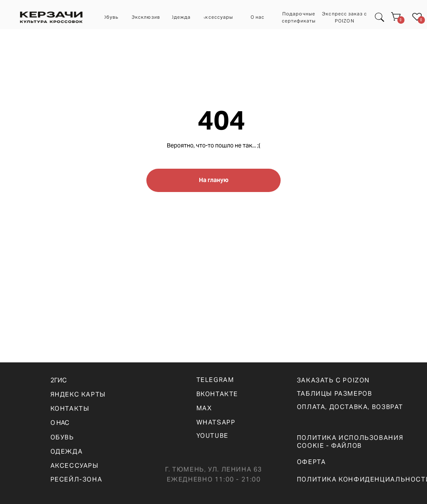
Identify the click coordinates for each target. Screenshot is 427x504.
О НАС (60, 423)
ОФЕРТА (311, 462)
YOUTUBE (212, 435)
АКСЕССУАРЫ (75, 465)
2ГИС (59, 380)
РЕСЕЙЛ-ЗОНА (77, 479)
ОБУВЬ (62, 437)
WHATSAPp (216, 422)
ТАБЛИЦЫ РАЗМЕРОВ (335, 393)
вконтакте (217, 394)
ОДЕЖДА (67, 451)
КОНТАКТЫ (70, 408)
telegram (215, 380)
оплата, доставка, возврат (350, 407)
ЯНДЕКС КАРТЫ (78, 394)
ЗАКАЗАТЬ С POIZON (333, 380)
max (204, 408)
